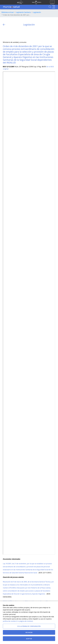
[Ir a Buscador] (50, 7)
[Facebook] (8, 34)
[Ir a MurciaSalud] (11, 7)
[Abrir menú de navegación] (54, 7)
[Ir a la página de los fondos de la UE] (52, 2)
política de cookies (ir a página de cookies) (18, 621)
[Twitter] (4, 34)
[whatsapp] (12, 34)
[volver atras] (4, 25)
